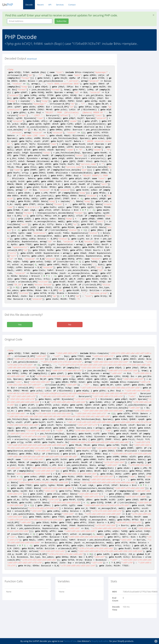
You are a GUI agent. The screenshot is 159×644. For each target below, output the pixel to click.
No (70, 324)
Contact (72, 5)
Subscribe (62, 21)
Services (60, 5)
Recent (40, 5)
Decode (29, 5)
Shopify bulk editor (100, 641)
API (50, 5)
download (32, 59)
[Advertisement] (140, 100)
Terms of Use (70, 641)
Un (8, 5)
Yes (20, 324)
